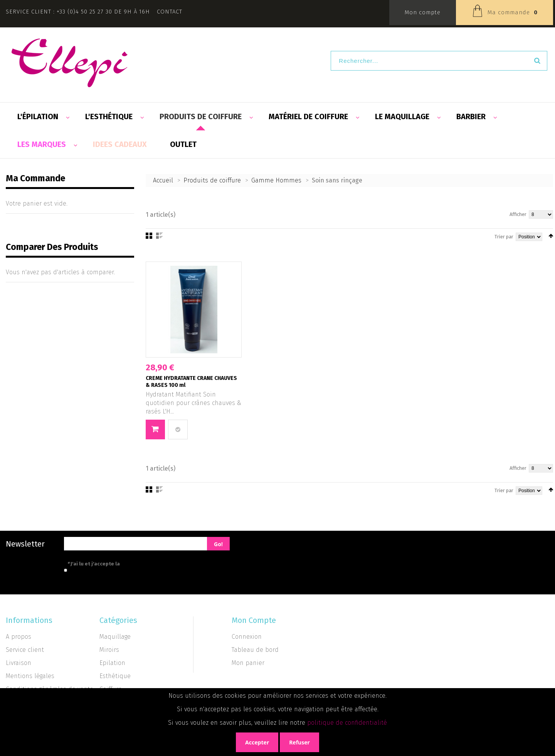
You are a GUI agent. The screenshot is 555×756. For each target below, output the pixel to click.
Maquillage (115, 637)
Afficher (518, 214)
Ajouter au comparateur (178, 429)
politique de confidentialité (347, 723)
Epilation (112, 663)
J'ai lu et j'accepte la (128, 564)
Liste (159, 236)
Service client (25, 650)
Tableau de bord (255, 650)
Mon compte (423, 12)
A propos (18, 637)
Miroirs (109, 650)
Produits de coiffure (212, 180)
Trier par (504, 237)
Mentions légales (30, 676)
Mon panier (248, 663)
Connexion (247, 637)
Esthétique (115, 676)
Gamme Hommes (276, 180)
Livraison (18, 663)
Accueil (163, 180)
